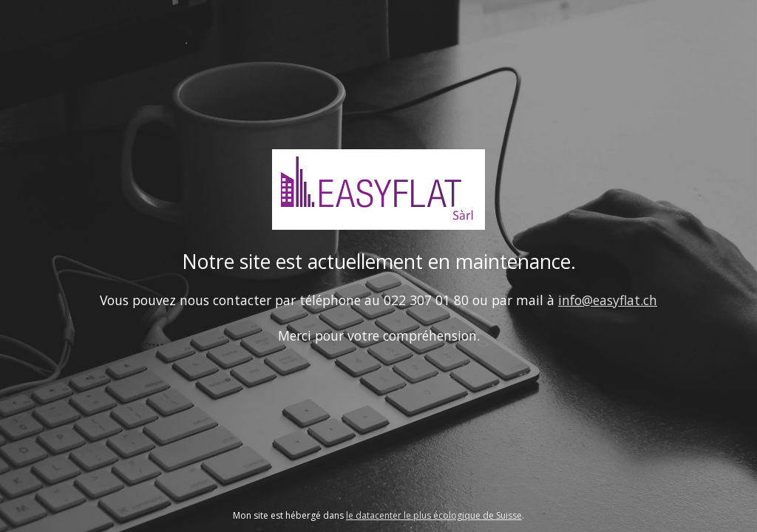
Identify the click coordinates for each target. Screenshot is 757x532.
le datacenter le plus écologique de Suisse (434, 515)
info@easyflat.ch (608, 300)
